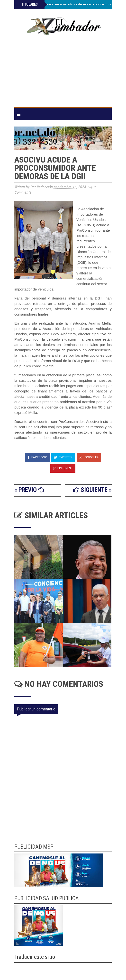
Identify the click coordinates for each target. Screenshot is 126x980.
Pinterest (63, 468)
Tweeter (63, 457)
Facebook (37, 457)
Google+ (89, 457)
